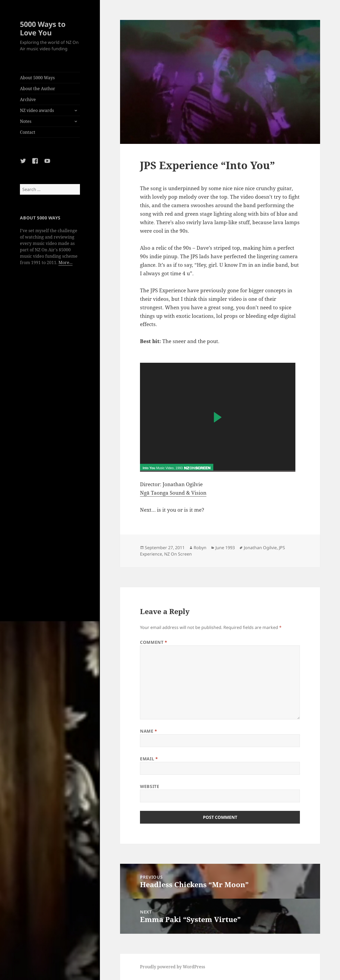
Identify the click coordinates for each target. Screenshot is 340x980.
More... (65, 262)
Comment (154, 642)
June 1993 (225, 548)
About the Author (38, 89)
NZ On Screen (178, 554)
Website (150, 786)
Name (149, 731)
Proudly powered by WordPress (173, 967)
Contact (28, 132)
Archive (28, 99)
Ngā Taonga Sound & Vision (173, 493)
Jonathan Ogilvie (260, 548)
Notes (26, 121)
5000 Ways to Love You (43, 28)
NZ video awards (37, 110)
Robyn (200, 548)
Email (149, 759)
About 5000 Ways (37, 78)
